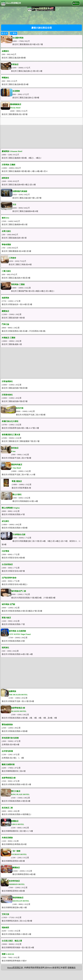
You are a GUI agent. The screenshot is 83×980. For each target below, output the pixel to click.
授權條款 (72, 968)
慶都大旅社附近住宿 (42, 28)
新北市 (4, 33)
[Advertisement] (41, 17)
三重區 (14, 33)
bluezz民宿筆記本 (11, 3)
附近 (77, 3)
